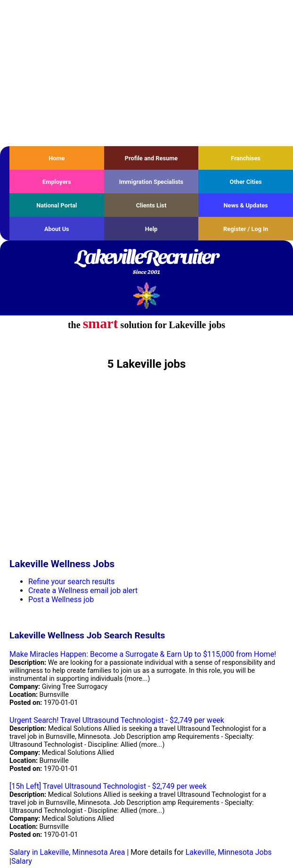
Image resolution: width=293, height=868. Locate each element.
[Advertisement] (146, 73)
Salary (22, 861)
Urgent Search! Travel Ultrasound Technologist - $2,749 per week (117, 720)
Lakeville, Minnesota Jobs (229, 852)
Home (57, 158)
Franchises (246, 158)
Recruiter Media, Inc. (147, 295)
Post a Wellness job (61, 599)
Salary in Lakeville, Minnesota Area (67, 852)
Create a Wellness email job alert (83, 591)
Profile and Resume (151, 158)
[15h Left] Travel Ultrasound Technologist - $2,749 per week (108, 786)
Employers (57, 182)
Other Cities (246, 182)
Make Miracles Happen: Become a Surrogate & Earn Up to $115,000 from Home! (143, 654)
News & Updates (246, 205)
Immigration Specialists (151, 182)
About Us (57, 229)
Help (151, 229)
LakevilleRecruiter (146, 263)
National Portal (57, 205)
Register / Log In (246, 229)
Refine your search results (71, 582)
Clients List (151, 205)
